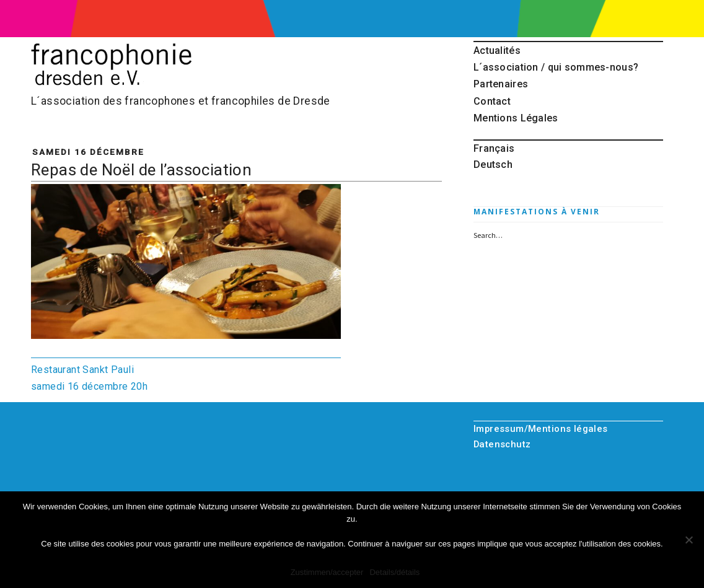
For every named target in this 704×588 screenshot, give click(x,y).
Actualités (497, 50)
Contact (492, 101)
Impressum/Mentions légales (541, 429)
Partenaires (501, 84)
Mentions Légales (516, 118)
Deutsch (493, 165)
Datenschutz (502, 444)
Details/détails (394, 572)
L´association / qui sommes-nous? (556, 67)
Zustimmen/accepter (327, 572)
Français (494, 148)
